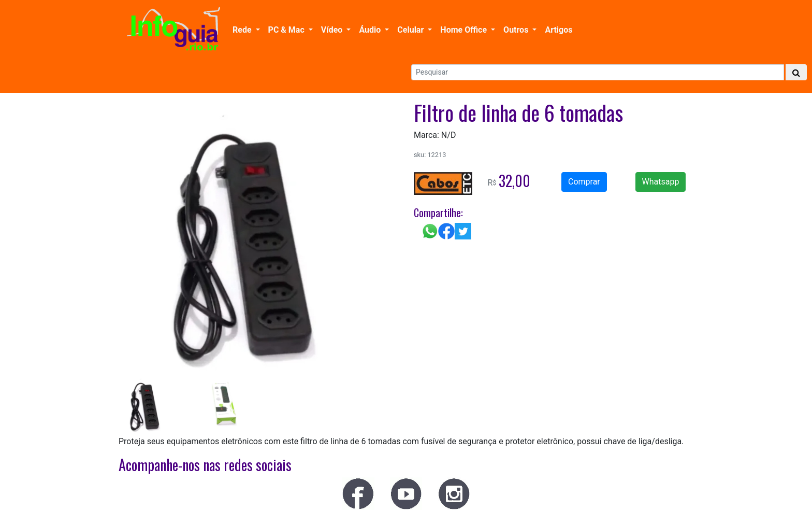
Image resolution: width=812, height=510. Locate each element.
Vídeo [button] (333, 30)
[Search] (598, 72)
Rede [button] (243, 30)
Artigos (559, 30)
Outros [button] (517, 30)
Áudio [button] (371, 30)
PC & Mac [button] (287, 30)
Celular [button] (411, 30)
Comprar (584, 182)
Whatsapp (661, 182)
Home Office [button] (465, 30)
